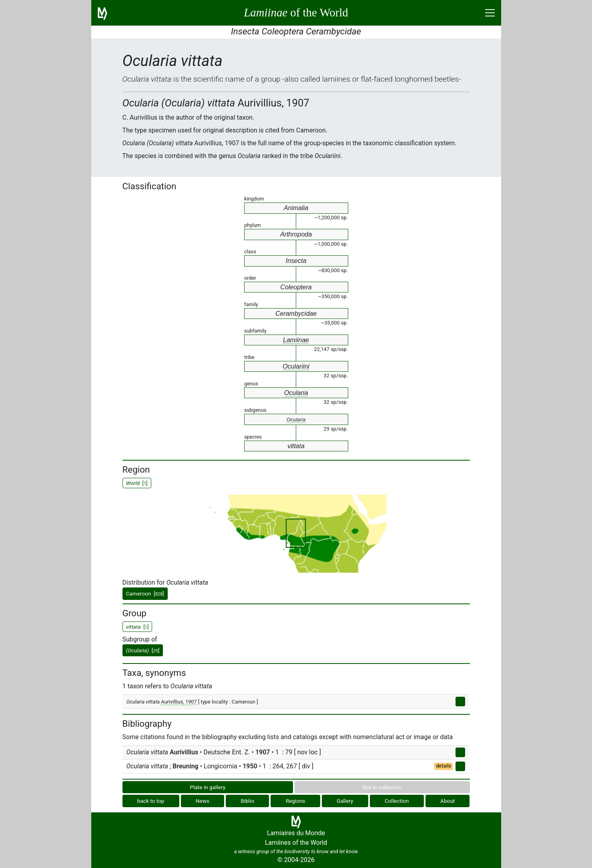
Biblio (247, 801)
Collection (397, 801)
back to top (151, 801)
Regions (296, 801)
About (448, 801)
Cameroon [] (145, 593)
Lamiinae (296, 340)
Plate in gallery (208, 787)
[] (143, 650)
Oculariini (296, 366)
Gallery (345, 801)
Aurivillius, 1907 (179, 702)
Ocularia (296, 393)
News (203, 801)
